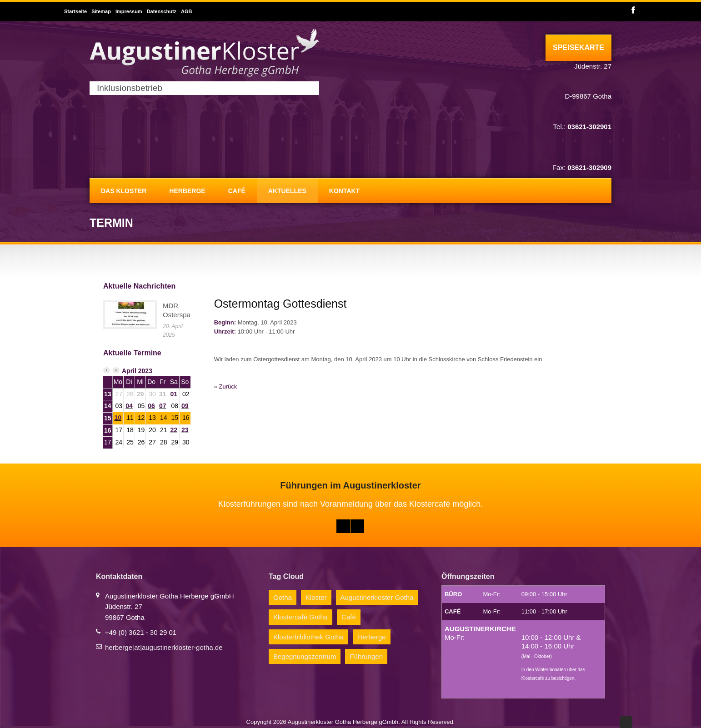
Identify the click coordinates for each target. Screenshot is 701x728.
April (129, 371)
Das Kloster (124, 191)
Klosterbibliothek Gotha (308, 637)
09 (185, 406)
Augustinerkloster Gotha (377, 597)
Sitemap (101, 11)
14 (108, 406)
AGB (186, 11)
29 (140, 394)
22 (174, 430)
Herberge (187, 191)
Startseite (75, 11)
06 (151, 406)
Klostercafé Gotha (300, 617)
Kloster (316, 597)
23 (185, 430)
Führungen (366, 656)
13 (108, 394)
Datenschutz (162, 11)
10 (118, 418)
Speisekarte (578, 47)
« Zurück (226, 386)
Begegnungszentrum (305, 656)
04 (129, 406)
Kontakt (344, 191)
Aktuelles (287, 191)
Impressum (129, 11)
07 (163, 406)
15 (108, 418)
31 (163, 394)
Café (237, 191)
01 (174, 394)
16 (108, 430)
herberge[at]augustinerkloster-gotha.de (164, 647)
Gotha (283, 597)
